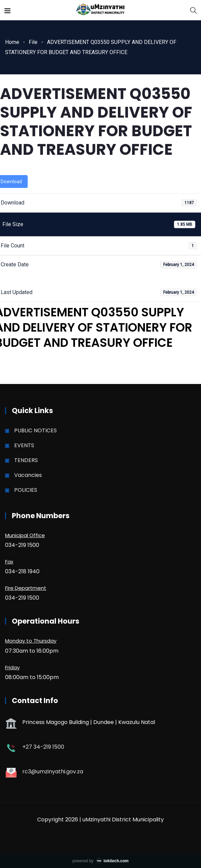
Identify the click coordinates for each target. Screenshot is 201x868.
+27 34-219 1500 (43, 747)
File (33, 42)
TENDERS (26, 460)
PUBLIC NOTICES (35, 430)
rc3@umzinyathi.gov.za (53, 771)
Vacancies (28, 475)
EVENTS (24, 445)
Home (12, 42)
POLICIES (26, 490)
